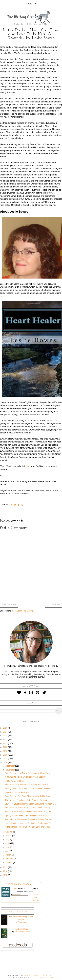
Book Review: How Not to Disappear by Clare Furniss (29, 773)
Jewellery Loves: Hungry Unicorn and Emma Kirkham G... (30, 804)
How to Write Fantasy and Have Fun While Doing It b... (29, 812)
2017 (6, 759)
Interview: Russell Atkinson (17, 792)
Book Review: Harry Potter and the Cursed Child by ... (29, 808)
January (9, 863)
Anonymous (22, 922)
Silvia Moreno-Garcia (22, 932)
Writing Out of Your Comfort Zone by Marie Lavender (28, 788)
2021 (6, 743)
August (9, 836)
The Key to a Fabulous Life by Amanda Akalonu (26, 800)
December (10, 766)
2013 (6, 875)
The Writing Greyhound (39, 976)
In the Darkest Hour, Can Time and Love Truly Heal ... (29, 827)
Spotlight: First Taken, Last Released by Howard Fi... (28, 815)
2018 (6, 755)
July (8, 840)
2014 (6, 871)
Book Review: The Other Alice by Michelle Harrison (27, 796)
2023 (6, 736)
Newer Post (9, 605)
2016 (6, 763)
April (8, 851)
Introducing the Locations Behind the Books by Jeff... (28, 823)
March (9, 855)
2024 (6, 732)
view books (36, 901)
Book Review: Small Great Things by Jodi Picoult (26, 785)
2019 (6, 751)
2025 (6, 728)
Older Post (54, 605)
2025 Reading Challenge (21, 884)
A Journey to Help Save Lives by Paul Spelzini (25, 777)
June (8, 843)
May (8, 847)
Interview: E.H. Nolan (14, 781)
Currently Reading (17, 912)
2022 (6, 739)
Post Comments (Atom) (22, 611)
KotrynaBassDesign (41, 977)
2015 (6, 867)
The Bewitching (21, 929)
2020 (6, 747)
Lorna (15, 889)
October (9, 832)
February (10, 859)
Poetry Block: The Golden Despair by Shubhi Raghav (28, 819)
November (10, 770)
